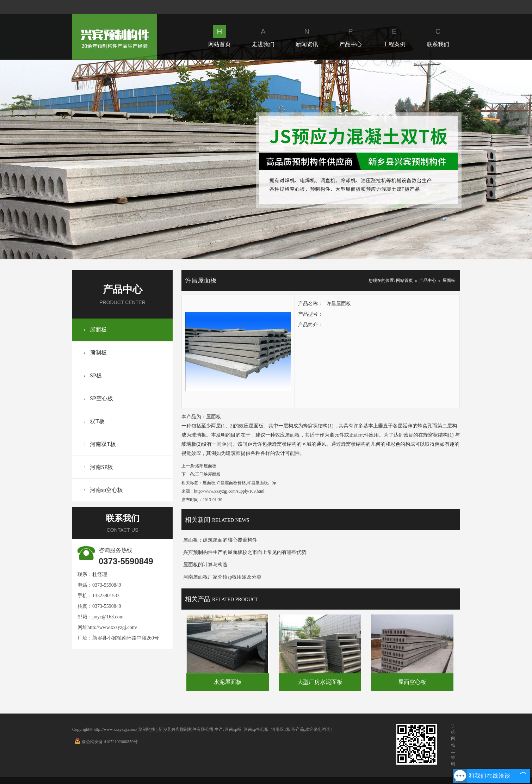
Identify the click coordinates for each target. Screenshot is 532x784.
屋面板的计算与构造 (205, 565)
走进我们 (263, 36)
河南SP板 (101, 467)
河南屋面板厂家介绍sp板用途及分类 (222, 577)
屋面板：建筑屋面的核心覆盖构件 (220, 540)
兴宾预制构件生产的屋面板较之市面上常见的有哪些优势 (245, 552)
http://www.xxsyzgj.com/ (112, 627)
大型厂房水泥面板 (320, 682)
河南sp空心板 (106, 490)
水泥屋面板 (228, 682)
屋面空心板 (412, 682)
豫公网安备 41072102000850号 (106, 742)
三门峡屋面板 (208, 474)
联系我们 (438, 36)
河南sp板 (233, 729)
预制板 (98, 353)
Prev (143, 159)
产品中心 (351, 36)
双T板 (97, 421)
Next (388, 159)
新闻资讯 (307, 36)
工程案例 (394, 36)
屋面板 (98, 330)
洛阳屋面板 (206, 466)
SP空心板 (101, 398)
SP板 (96, 375)
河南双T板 (103, 444)
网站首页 (219, 36)
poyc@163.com (108, 617)
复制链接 (147, 729)
